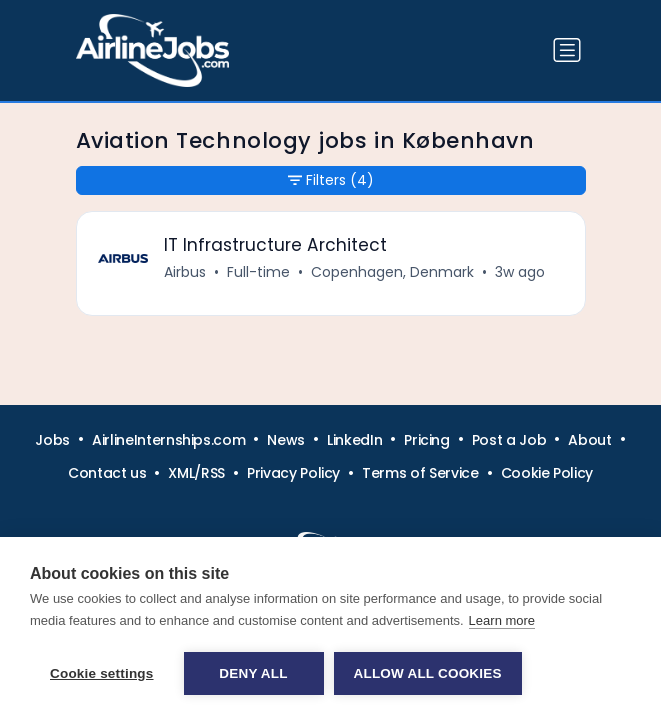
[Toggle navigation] (567, 50)
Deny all (253, 673)
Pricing (427, 440)
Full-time (258, 272)
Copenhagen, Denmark (392, 272)
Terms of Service (420, 473)
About (589, 440)
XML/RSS (196, 473)
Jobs (52, 440)
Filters (331, 180)
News (286, 440)
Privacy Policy (293, 473)
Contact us (107, 473)
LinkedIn (354, 440)
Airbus (185, 272)
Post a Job (509, 440)
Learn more (502, 620)
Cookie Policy (547, 473)
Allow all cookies (428, 673)
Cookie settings (102, 673)
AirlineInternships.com (168, 440)
